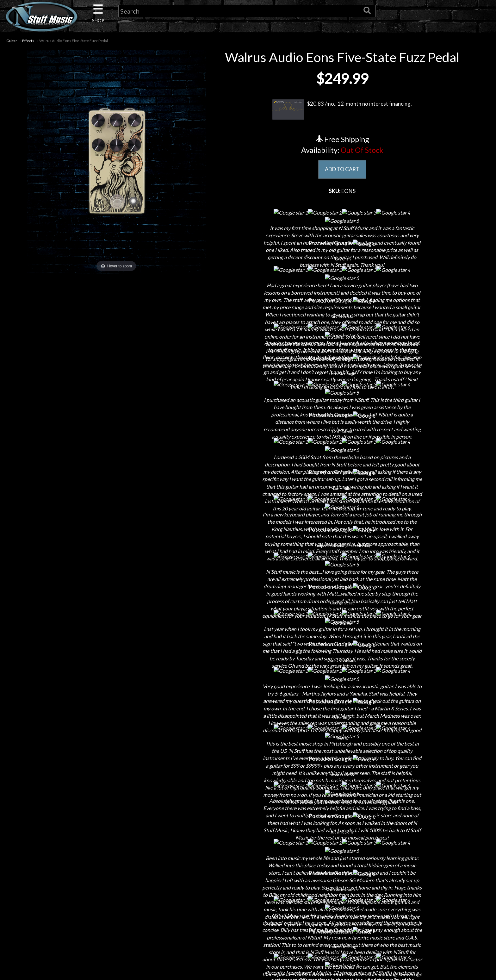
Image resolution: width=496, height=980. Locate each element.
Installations (125, 940)
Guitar (12, 41)
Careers (125, 895)
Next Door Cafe (125, 906)
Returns (248, 895)
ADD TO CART (342, 170)
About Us (125, 873)
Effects (28, 41)
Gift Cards (248, 918)
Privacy (248, 906)
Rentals (125, 929)
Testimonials (248, 929)
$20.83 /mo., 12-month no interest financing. (342, 109)
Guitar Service (125, 951)
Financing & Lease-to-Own (248, 873)
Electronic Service (125, 962)
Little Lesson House (125, 918)
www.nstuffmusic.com (377, 918)
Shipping (248, 884)
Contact (125, 884)
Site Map (248, 940)
